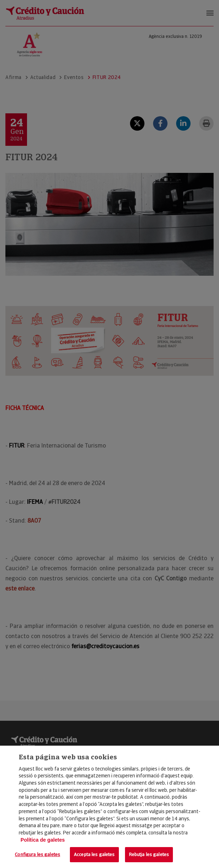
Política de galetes (43, 840)
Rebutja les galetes (149, 854)
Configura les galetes (37, 854)
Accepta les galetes (94, 854)
